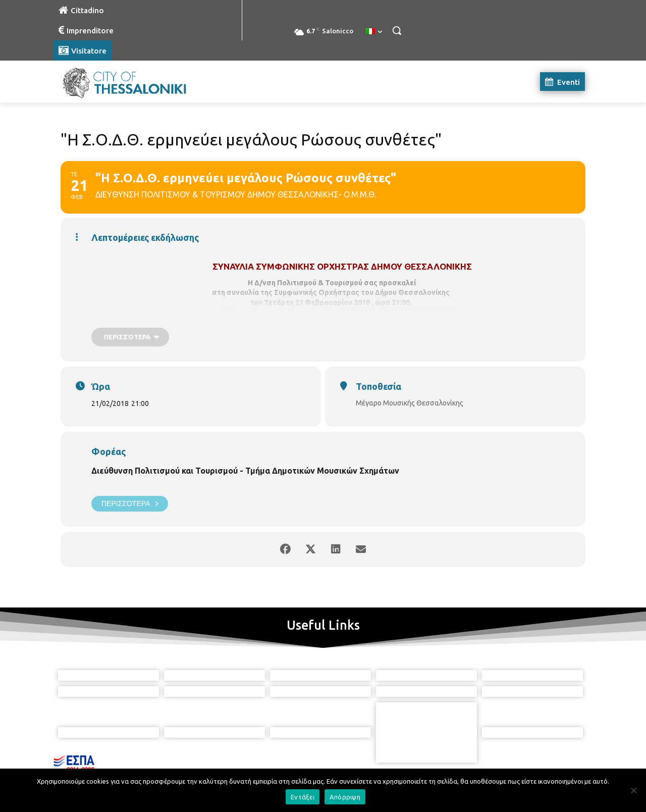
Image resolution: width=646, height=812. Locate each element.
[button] (397, 30)
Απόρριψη (345, 797)
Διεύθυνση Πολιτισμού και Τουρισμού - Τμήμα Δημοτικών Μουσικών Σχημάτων (245, 471)
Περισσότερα (130, 504)
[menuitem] (374, 32)
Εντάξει (303, 797)
